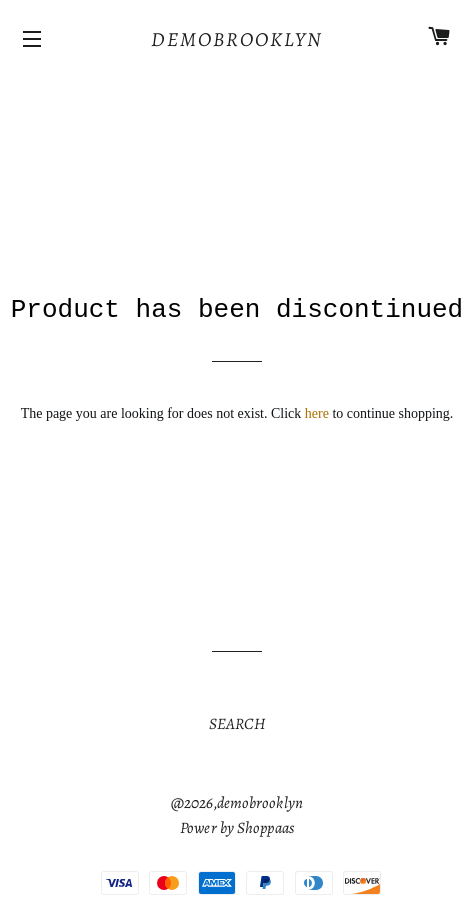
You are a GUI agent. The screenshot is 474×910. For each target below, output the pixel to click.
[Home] (236, 39)
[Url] (236, 724)
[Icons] (35, 40)
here (317, 413)
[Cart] (439, 39)
